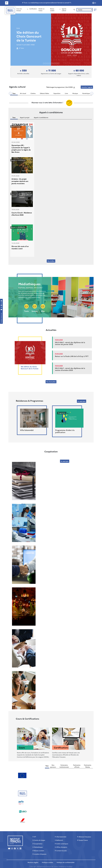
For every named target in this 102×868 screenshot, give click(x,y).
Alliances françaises (85, 837)
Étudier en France (42, 10)
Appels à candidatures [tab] (41, 117)
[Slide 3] (50, 63)
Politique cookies (48, 862)
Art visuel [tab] (23, 93)
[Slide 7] (58, 63)
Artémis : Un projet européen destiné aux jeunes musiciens (20, 181)
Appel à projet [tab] (25, 117)
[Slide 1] (46, 63)
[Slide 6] (56, 63)
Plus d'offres (51, 261)
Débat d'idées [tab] (45, 93)
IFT (35, 837)
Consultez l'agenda (87, 87)
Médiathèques (29, 284)
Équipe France (83, 840)
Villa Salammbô (27, 430)
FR (95, 3)
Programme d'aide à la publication (65, 431)
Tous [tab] (14, 93)
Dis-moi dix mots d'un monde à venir (20, 247)
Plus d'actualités (51, 382)
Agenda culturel (64, 10)
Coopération (38, 844)
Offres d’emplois (62, 847)
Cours (22, 747)
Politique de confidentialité (66, 862)
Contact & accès (61, 851)
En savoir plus (82, 401)
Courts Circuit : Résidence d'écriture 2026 (22, 214)
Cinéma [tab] (33, 93)
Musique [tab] (75, 93)
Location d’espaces (40, 854)
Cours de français (19, 10)
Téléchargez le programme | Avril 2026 (59, 87)
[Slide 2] (48, 63)
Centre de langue (40, 840)
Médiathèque (38, 847)
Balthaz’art (60, 840)
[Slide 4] (52, 63)
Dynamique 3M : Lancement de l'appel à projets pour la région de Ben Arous (21, 149)
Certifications (33, 9)
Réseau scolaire (52, 10)
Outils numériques (62, 844)
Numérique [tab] (86, 93)
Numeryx (69, 866)
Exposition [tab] (57, 93)
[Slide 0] (44, 63)
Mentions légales (33, 862)
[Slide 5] (54, 63)
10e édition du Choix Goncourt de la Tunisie (29, 36)
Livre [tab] (66, 93)
